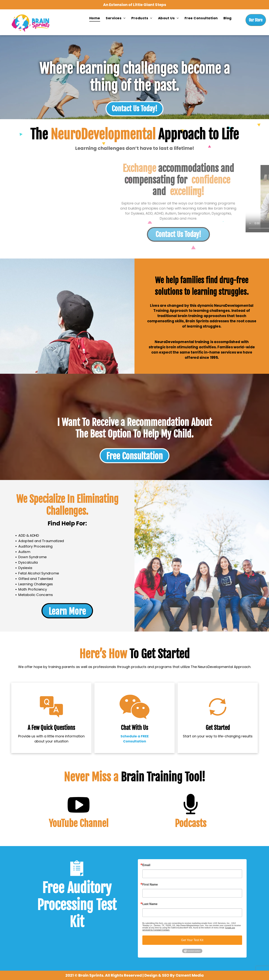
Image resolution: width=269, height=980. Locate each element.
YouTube (63, 823)
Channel (94, 823)
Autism (28, 552)
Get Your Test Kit (192, 940)
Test (106, 905)
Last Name (150, 904)
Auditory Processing (38, 547)
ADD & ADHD (32, 537)
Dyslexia (29, 567)
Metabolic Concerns (38, 592)
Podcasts (191, 823)
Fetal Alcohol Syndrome (41, 572)
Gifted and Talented (38, 577)
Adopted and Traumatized (43, 542)
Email (146, 865)
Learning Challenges (38, 582)
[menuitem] (95, 18)
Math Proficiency (35, 587)
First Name (150, 885)
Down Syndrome (35, 557)
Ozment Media (190, 975)
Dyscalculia (31, 562)
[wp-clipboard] (77, 878)
